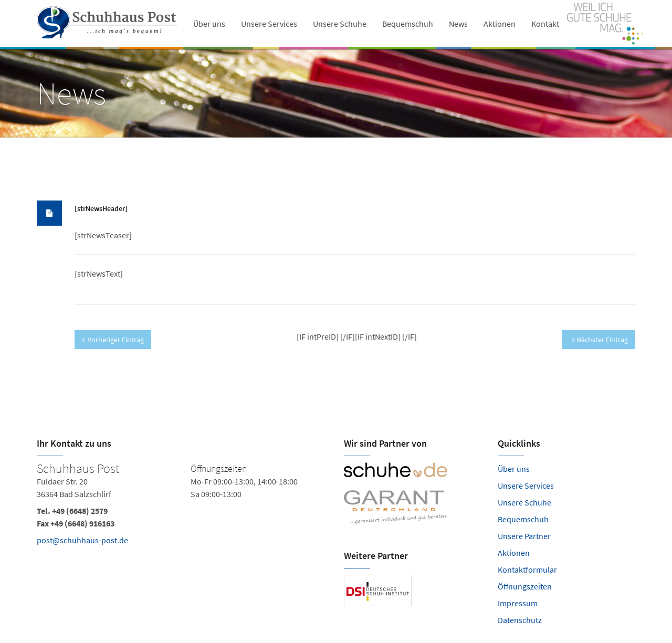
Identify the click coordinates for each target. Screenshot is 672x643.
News (458, 24)
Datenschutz (520, 620)
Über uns (209, 24)
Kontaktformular (527, 570)
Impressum (518, 603)
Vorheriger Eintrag (113, 340)
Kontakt (545, 24)
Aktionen (500, 24)
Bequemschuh (408, 24)
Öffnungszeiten (525, 586)
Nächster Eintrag (600, 340)
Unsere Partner (524, 536)
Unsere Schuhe (340, 24)
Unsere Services (269, 24)
